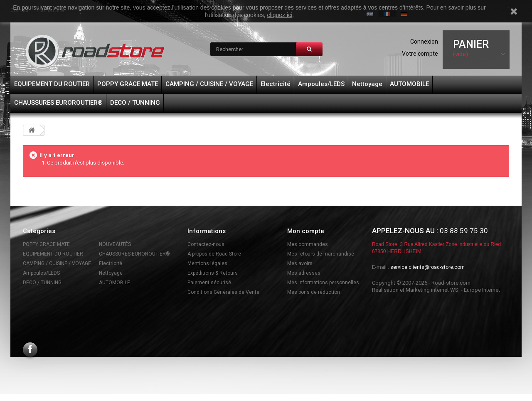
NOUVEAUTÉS (115, 244)
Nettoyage (367, 84)
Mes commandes (308, 244)
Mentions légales (207, 263)
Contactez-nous (206, 244)
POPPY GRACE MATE (128, 84)
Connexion (424, 42)
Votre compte (420, 54)
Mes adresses (304, 273)
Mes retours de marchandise (321, 254)
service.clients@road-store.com (427, 267)
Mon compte (306, 231)
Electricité (276, 84)
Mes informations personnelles (323, 283)
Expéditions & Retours (213, 273)
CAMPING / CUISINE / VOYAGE (209, 84)
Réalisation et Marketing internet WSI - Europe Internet (436, 290)
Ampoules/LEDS (321, 84)
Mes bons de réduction (314, 292)
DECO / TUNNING (135, 103)
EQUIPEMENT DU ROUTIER (52, 84)
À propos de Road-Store (214, 254)
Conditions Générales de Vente (223, 292)
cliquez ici (280, 15)
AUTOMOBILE (409, 84)
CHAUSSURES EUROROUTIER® (58, 103)
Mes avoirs (300, 263)
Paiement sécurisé (209, 283)
